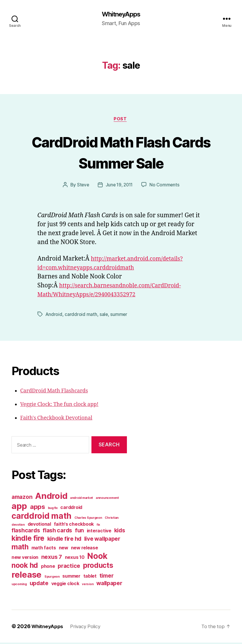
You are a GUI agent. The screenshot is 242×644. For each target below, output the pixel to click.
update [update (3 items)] (39, 585)
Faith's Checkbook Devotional (56, 419)
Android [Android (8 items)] (51, 497)
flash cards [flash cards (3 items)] (57, 532)
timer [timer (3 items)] (107, 577)
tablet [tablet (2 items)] (90, 577)
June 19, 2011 (119, 186)
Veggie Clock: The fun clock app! (59, 406)
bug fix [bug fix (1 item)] (53, 509)
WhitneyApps (121, 14)
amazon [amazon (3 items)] (22, 498)
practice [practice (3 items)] (69, 567)
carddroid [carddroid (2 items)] (71, 509)
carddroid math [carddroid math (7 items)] (42, 517)
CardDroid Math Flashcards (54, 392)
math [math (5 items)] (20, 548)
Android (54, 316)
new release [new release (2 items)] (85, 549)
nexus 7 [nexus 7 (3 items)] (52, 558)
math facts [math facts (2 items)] (44, 549)
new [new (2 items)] (63, 549)
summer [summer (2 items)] (71, 577)
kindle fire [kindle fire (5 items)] (28, 540)
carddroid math (81, 316)
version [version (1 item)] (88, 586)
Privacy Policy (89, 628)
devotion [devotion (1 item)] (18, 526)
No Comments (166, 186)
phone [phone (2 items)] (48, 568)
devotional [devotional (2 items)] (39, 526)
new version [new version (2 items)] (25, 559)
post (121, 120)
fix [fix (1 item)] (98, 526)
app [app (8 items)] (19, 507)
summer (119, 316)
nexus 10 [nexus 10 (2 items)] (75, 559)
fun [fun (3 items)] (79, 532)
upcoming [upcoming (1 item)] (19, 586)
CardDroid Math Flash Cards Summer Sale (121, 153)
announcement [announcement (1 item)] (107, 499)
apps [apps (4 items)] (37, 508)
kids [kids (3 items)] (120, 532)
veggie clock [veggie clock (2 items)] (65, 585)
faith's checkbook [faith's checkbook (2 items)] (74, 526)
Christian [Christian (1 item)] (112, 519)
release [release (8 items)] (27, 576)
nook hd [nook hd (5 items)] (25, 567)
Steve (82, 186)
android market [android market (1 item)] (81, 499)
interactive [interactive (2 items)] (99, 532)
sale (104, 316)
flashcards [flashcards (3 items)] (26, 532)
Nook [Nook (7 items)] (97, 557)
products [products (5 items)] (98, 567)
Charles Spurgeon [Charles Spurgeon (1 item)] (88, 519)
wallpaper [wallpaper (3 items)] (109, 585)
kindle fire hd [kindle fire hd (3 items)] (64, 540)
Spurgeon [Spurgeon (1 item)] (52, 578)
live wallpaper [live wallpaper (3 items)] (102, 540)
